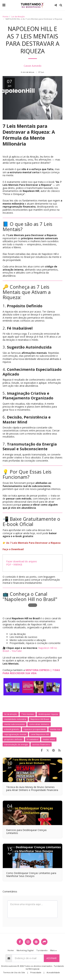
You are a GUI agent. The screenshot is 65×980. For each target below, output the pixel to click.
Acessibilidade (53, 972)
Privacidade (36, 972)
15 (10, 850)
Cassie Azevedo (33, 66)
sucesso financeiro (41, 744)
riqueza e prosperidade (35, 729)
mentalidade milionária (15, 719)
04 (10, 807)
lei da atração (11, 714)
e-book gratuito (12, 729)
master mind (49, 739)
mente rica (55, 729)
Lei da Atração (18, 16)
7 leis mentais (28, 714)
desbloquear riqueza (48, 714)
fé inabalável (33, 739)
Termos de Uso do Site (14, 972)
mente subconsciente (15, 724)
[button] (4, 5)
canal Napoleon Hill (40, 734)
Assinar (51, 958)
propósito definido (13, 739)
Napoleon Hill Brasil (40, 719)
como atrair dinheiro (39, 724)
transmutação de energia (16, 744)
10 (10, 764)
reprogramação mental (15, 734)
